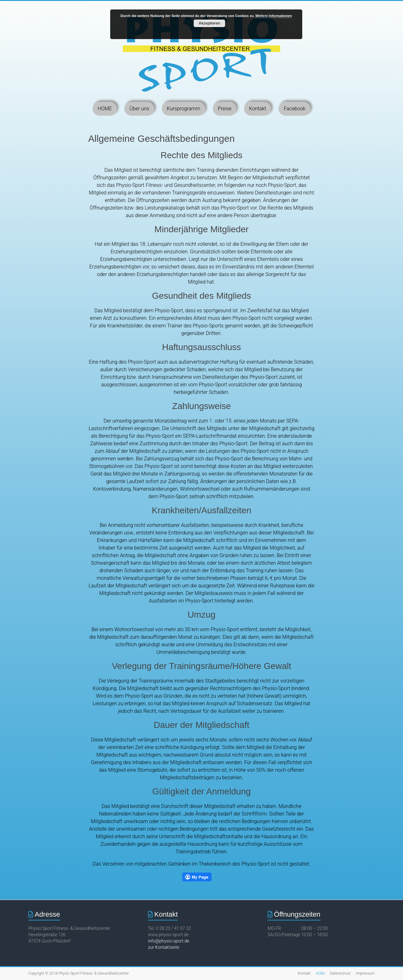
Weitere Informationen (274, 16)
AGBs (320, 973)
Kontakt (258, 109)
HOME (105, 109)
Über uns (139, 109)
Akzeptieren (209, 23)
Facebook (294, 109)
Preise (225, 109)
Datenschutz (340, 973)
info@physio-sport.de (169, 941)
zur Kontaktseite (164, 947)
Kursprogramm (184, 109)
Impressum (365, 973)
